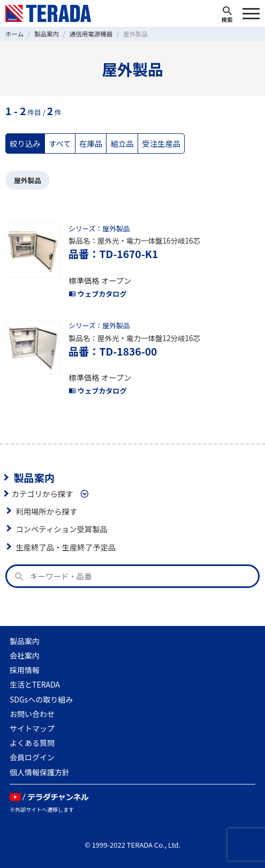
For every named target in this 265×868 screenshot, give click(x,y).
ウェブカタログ (98, 294)
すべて (60, 143)
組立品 (122, 143)
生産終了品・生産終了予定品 (66, 547)
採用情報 (25, 670)
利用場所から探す (46, 511)
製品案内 (34, 478)
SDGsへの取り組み (41, 699)
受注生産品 (161, 143)
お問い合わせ (32, 714)
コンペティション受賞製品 (62, 529)
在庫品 (91, 143)
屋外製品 (28, 180)
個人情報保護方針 (40, 772)
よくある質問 (32, 743)
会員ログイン (32, 757)
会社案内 (25, 655)
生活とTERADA (35, 684)
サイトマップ (32, 728)
